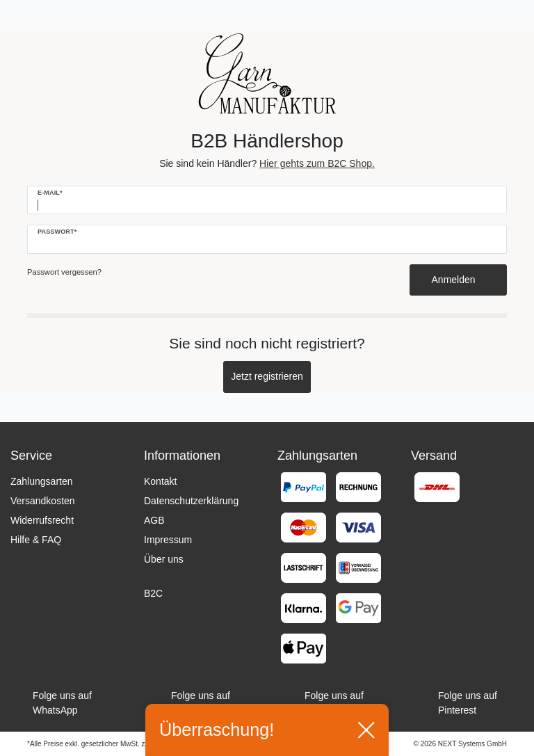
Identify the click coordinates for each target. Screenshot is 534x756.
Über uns (164, 559)
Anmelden (459, 280)
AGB (154, 520)
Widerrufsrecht (42, 520)
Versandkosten (43, 501)
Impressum (168, 540)
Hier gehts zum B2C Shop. (317, 163)
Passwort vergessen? (64, 272)
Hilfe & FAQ (36, 540)
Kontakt (160, 481)
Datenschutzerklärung (191, 501)
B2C (153, 593)
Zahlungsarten (42, 481)
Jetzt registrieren (267, 376)
